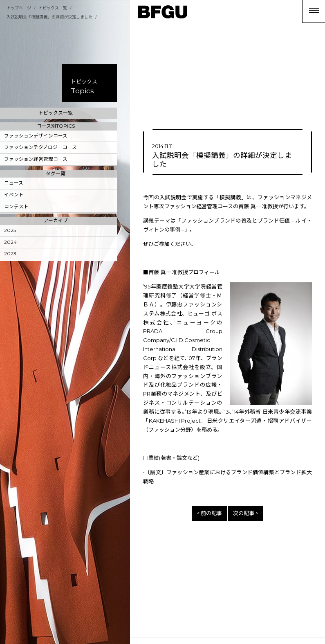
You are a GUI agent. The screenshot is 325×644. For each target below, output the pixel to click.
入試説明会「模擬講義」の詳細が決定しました (49, 17)
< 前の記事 (209, 513)
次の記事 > (246, 513)
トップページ (19, 8)
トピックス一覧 (53, 8)
